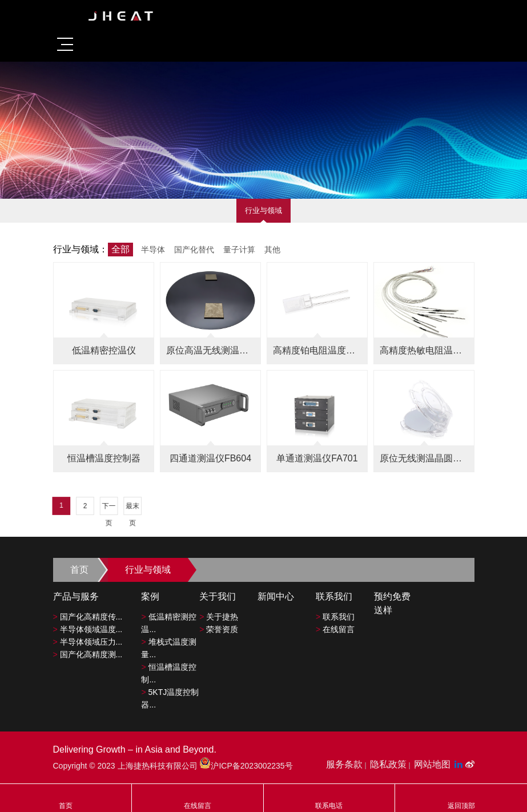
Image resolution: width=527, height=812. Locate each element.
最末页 (176, 507)
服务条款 (344, 764)
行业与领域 (263, 210)
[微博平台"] (470, 764)
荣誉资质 (219, 629)
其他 (272, 250)
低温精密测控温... (168, 623)
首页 (79, 570)
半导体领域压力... (88, 642)
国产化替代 (194, 250)
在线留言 (335, 629)
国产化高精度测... (88, 654)
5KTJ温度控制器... (170, 698)
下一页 (160, 507)
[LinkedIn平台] (460, 764)
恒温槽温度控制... (168, 673)
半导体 (153, 250)
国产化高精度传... (88, 617)
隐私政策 (388, 764)
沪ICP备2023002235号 (246, 766)
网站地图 (432, 764)
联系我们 (335, 617)
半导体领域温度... (88, 629)
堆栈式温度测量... (168, 648)
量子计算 (239, 250)
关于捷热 (219, 617)
